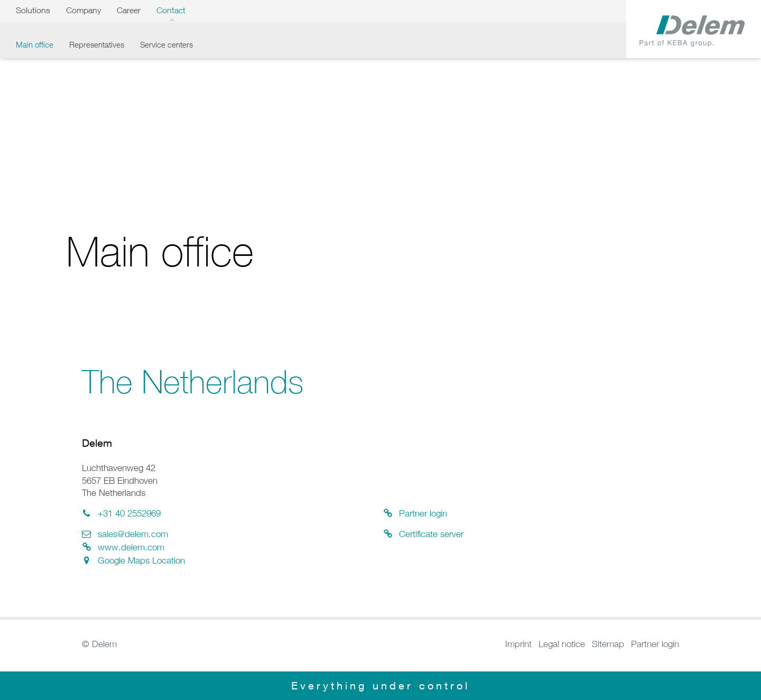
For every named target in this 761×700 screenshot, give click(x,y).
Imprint (518, 644)
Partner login (655, 644)
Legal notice (562, 644)
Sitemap (608, 644)
